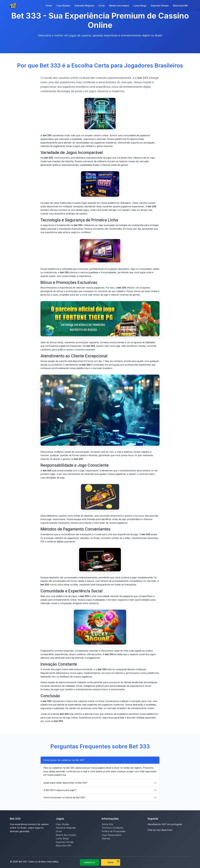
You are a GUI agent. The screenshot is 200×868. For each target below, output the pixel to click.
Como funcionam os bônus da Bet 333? (64, 797)
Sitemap (106, 838)
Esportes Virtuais (160, 6)
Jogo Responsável (111, 835)
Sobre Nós (107, 824)
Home (49, 6)
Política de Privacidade (113, 831)
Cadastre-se (89, 862)
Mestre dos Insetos (119, 6)
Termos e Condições (113, 828)
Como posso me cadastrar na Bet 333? (64, 760)
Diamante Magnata (84, 6)
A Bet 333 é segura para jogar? (60, 790)
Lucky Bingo (140, 6)
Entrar (111, 862)
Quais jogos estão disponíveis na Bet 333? (65, 783)
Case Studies (63, 6)
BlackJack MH (180, 6)
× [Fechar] (118, 861)
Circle (102, 6)
